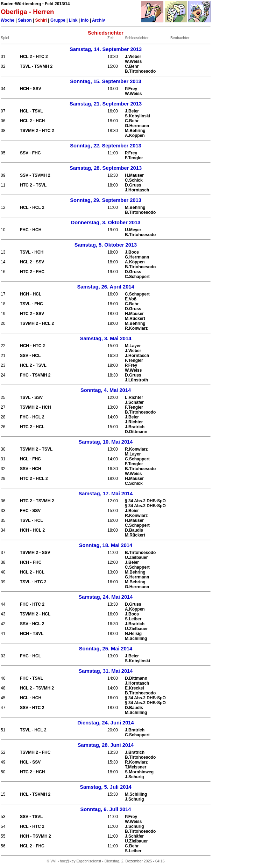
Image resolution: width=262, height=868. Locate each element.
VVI (53, 861)
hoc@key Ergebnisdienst (80, 861)
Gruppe (58, 20)
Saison (25, 20)
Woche (8, 20)
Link (73, 20)
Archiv (98, 20)
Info (85, 20)
